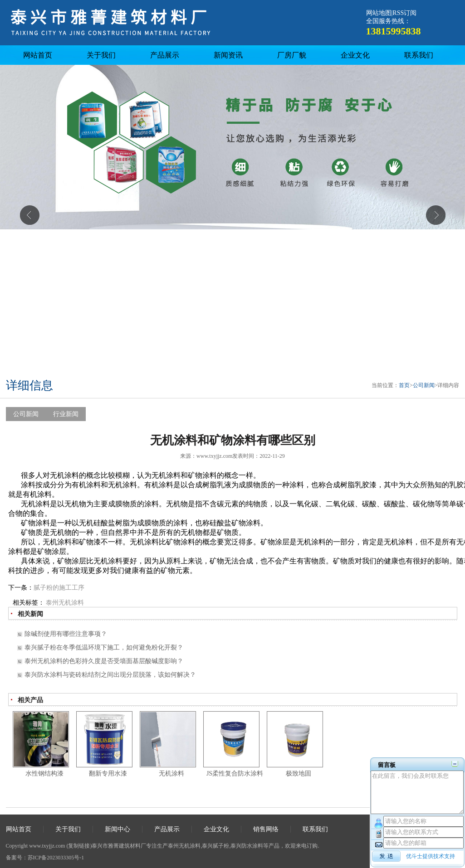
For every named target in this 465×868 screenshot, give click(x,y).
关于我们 (101, 55)
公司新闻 (424, 385)
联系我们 (419, 55)
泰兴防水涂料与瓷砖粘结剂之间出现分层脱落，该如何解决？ (110, 675)
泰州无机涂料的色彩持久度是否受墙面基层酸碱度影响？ (104, 661)
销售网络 (266, 829)
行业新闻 (66, 414)
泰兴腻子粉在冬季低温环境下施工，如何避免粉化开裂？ (104, 647)
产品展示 (165, 55)
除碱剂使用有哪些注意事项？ (66, 634)
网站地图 (379, 13)
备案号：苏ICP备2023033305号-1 (45, 858)
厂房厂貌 (292, 55)
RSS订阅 (404, 13)
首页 (404, 385)
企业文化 (355, 55)
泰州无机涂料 (65, 603)
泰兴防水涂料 (247, 846)
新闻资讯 (228, 55)
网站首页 (38, 55)
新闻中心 (117, 829)
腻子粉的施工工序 (59, 588)
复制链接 (79, 846)
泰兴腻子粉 (215, 846)
